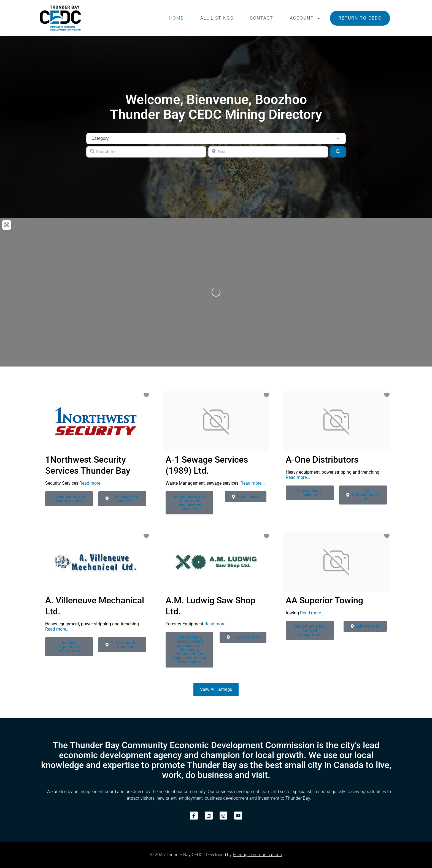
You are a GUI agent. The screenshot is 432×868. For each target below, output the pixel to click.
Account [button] (305, 18)
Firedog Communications (257, 855)
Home (176, 18)
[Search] (338, 152)
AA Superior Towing (324, 600)
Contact (262, 18)
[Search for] (146, 152)
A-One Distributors (322, 460)
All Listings (217, 18)
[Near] (268, 152)
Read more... (91, 483)
